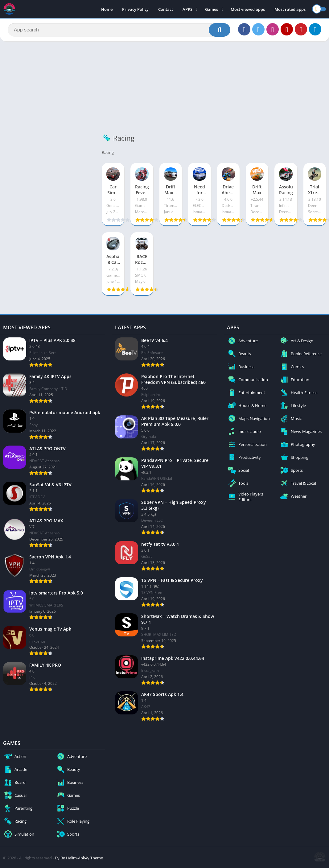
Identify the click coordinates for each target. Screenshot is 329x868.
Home (107, 9)
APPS (187, 9)
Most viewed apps (248, 9)
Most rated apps (290, 9)
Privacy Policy (135, 9)
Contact (166, 9)
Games (212, 9)
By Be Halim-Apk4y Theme (79, 858)
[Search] (119, 30)
